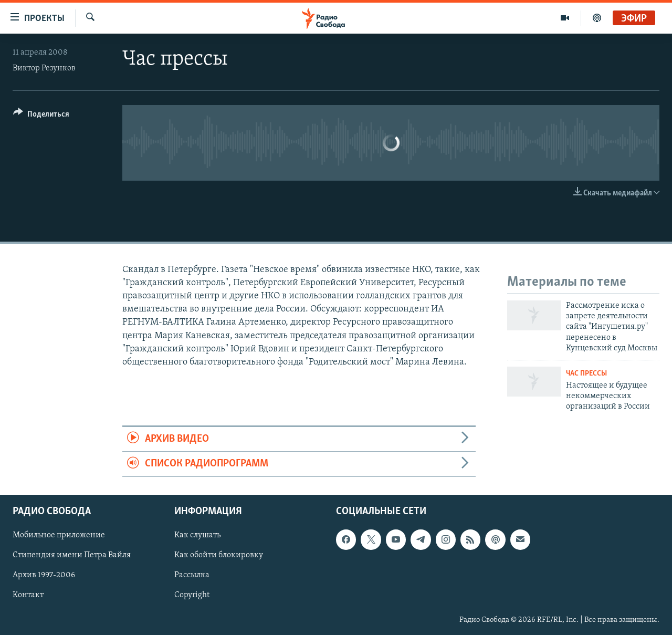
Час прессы (586, 374)
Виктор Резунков (44, 68)
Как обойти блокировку (219, 555)
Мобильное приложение (59, 535)
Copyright (192, 595)
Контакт (28, 595)
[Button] (41, 116)
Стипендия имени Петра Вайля (72, 555)
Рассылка (192, 575)
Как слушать (197, 535)
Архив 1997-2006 (44, 575)
